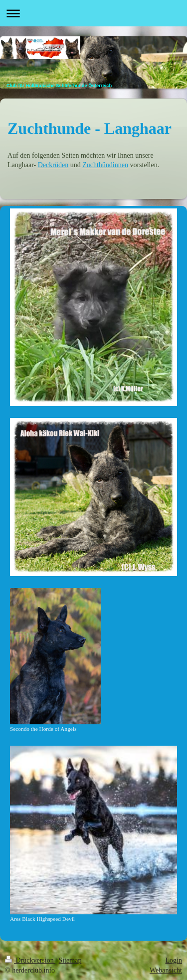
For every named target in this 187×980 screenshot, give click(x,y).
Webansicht (166, 970)
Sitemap (70, 960)
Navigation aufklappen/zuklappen (93, 13)
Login (174, 960)
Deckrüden (53, 165)
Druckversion (30, 960)
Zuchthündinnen (105, 165)
